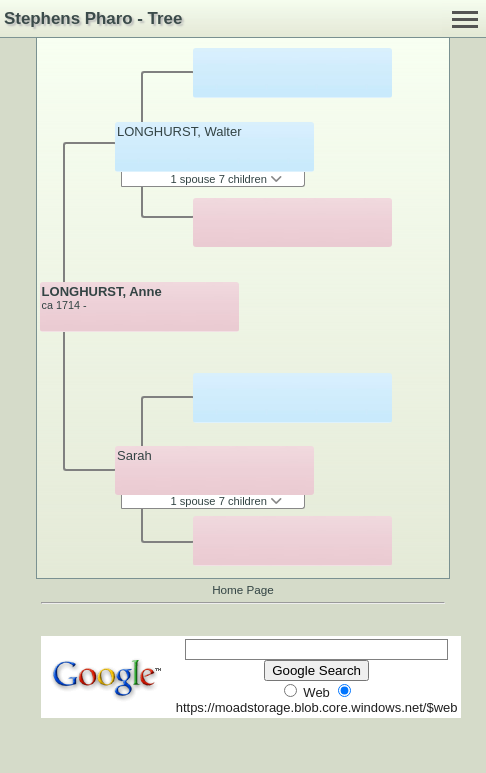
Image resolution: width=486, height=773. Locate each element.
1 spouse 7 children (226, 179)
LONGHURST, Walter (179, 131)
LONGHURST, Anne (102, 291)
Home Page (243, 589)
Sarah (134, 455)
